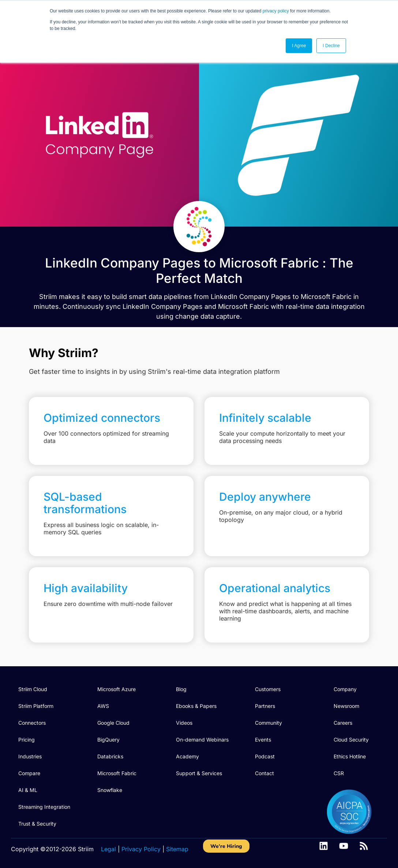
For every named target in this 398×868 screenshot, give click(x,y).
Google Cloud (113, 723)
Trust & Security (37, 824)
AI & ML (28, 790)
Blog (181, 689)
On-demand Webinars (202, 740)
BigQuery (108, 740)
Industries (30, 756)
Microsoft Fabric (117, 773)
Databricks (110, 756)
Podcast (265, 756)
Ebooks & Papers (196, 706)
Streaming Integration (44, 807)
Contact (264, 773)
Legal (108, 849)
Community (269, 723)
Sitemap (177, 849)
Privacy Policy (141, 849)
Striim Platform (36, 706)
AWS (103, 706)
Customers (268, 689)
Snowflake (110, 790)
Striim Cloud (33, 689)
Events (263, 740)
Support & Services (199, 773)
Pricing (27, 740)
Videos (184, 723)
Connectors (32, 723)
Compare (29, 773)
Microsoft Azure (117, 689)
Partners (265, 706)
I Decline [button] (331, 46)
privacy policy (276, 11)
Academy (187, 756)
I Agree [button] (299, 46)
